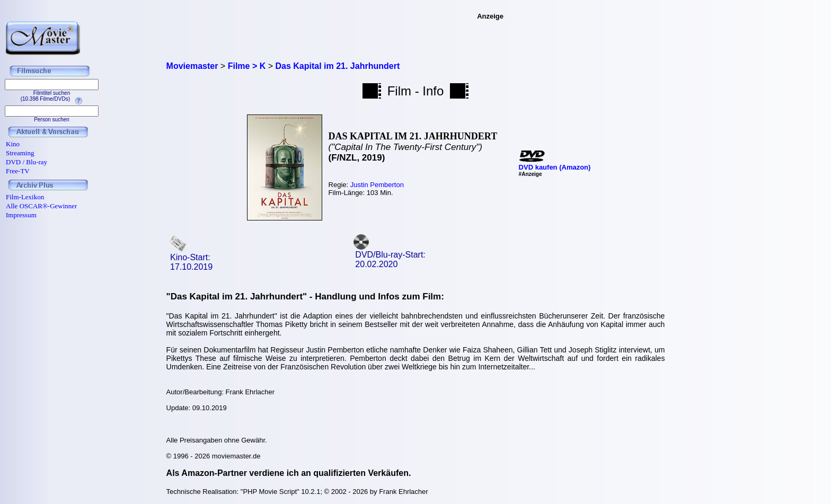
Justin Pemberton (377, 185)
